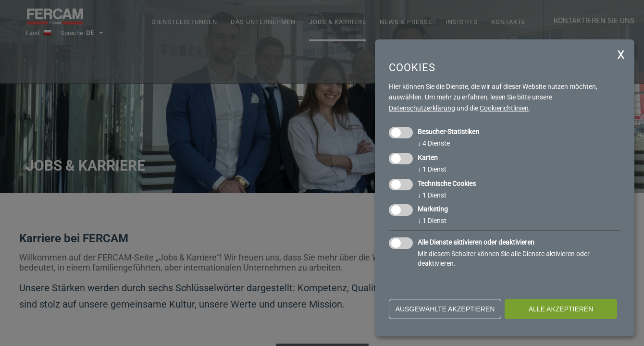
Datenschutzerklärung (422, 108)
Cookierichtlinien (504, 108)
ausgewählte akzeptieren (445, 309)
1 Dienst (432, 169)
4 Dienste (434, 143)
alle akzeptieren (561, 309)
